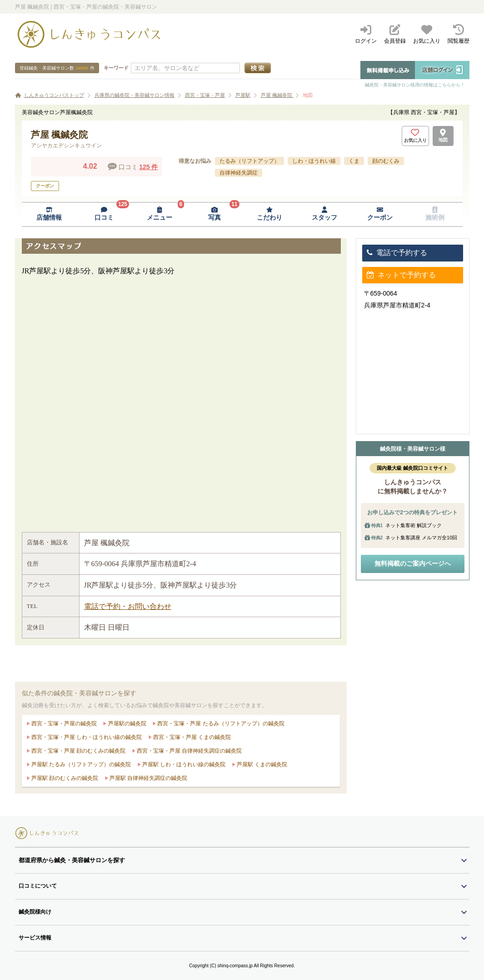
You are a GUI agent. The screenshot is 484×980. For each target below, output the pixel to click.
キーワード (116, 68)
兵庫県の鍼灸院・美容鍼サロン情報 (135, 95)
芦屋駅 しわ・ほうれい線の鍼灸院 (183, 764)
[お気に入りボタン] (415, 136)
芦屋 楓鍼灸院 (277, 95)
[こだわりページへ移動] (270, 214)
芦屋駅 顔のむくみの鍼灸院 (64, 778)
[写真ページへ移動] (214, 214)
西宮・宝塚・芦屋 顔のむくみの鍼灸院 (78, 751)
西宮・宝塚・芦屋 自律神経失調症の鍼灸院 (189, 751)
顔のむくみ (386, 161)
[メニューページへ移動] (159, 214)
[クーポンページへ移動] (380, 214)
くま (354, 161)
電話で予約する (397, 253)
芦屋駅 (243, 95)
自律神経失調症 (239, 173)
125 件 (148, 167)
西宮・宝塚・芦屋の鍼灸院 (63, 724)
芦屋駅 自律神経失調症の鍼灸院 (148, 778)
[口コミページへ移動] (104, 214)
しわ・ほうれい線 (314, 161)
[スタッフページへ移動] (325, 214)
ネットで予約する (401, 275)
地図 (308, 95)
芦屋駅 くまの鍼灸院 (262, 764)
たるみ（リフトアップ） (249, 161)
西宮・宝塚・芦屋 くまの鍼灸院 (192, 737)
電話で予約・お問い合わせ (128, 606)
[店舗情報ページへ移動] (49, 214)
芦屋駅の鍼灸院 (126, 724)
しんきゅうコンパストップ (54, 95)
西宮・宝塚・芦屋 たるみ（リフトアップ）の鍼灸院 (220, 724)
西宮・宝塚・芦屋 (205, 95)
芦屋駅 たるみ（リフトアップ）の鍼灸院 (81, 764)
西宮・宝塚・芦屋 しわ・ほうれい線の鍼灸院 (86, 737)
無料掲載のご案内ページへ (413, 563)
